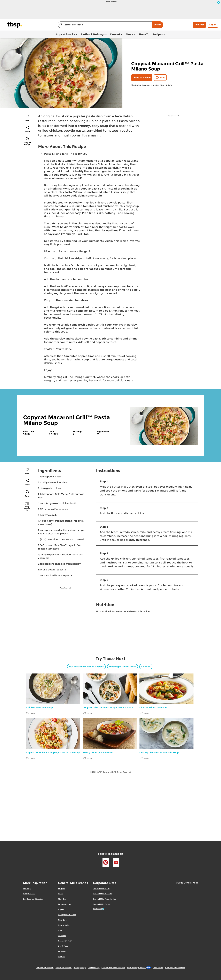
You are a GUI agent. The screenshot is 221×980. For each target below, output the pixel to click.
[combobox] (105, 25)
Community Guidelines (175, 968)
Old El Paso (63, 946)
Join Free (199, 25)
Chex (60, 894)
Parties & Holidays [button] (93, 34)
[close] (219, 3)
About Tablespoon (63, 968)
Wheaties (62, 951)
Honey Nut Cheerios (67, 915)
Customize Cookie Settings (113, 968)
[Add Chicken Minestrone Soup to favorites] (141, 713)
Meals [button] (130, 34)
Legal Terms (158, 968)
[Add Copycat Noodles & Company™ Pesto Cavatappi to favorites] (28, 758)
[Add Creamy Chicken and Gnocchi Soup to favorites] (141, 758)
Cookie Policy (94, 968)
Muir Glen (62, 899)
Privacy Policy (80, 968)
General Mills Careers (102, 904)
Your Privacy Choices (139, 968)
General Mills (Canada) (103, 894)
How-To (144, 34)
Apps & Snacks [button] (65, 34)
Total (60, 930)
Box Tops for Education (33, 899)
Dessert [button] (115, 34)
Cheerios (62, 936)
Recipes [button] (158, 34)
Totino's (62, 957)
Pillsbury (27, 889)
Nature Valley (64, 925)
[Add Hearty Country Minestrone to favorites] (85, 758)
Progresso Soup (65, 904)
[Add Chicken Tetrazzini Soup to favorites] (28, 713)
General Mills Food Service (104, 899)
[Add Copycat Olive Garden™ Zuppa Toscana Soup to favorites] (85, 713)
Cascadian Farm (65, 941)
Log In (213, 25)
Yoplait (61, 909)
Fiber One (62, 920)
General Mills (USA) (101, 889)
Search (157, 25)
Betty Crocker (29, 894)
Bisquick (62, 889)
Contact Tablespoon (45, 968)
